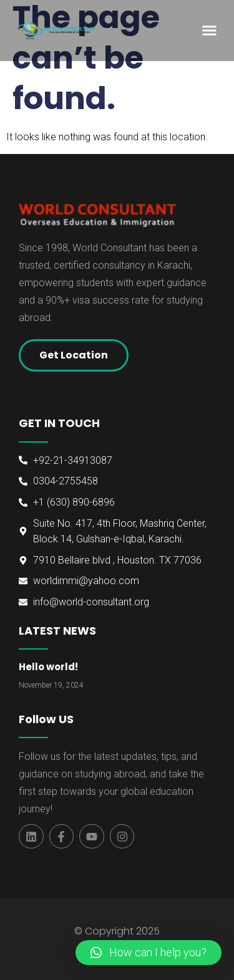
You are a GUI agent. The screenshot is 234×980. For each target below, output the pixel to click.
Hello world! (48, 667)
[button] (209, 31)
